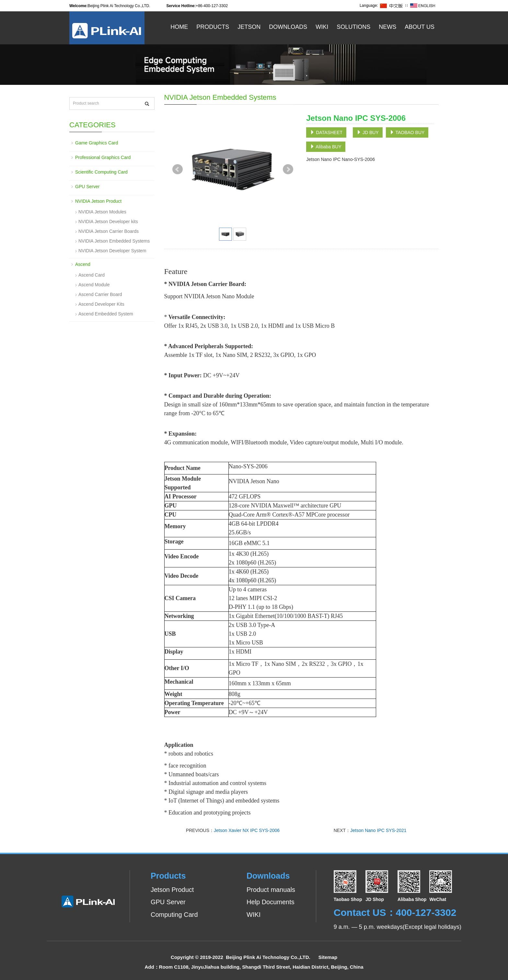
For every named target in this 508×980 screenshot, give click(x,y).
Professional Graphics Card (103, 157)
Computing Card (174, 915)
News (387, 27)
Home (179, 27)
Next (288, 169)
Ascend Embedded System (106, 314)
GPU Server (87, 187)
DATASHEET (326, 132)
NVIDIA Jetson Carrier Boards (109, 231)
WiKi (322, 27)
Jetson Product (172, 890)
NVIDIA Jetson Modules (102, 212)
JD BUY (368, 132)
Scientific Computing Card (101, 172)
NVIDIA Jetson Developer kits (108, 222)
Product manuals (271, 890)
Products (213, 27)
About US (420, 27)
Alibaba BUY (326, 147)
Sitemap (328, 957)
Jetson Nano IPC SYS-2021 (378, 830)
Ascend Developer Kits (101, 304)
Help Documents (271, 902)
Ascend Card (92, 275)
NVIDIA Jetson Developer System (112, 251)
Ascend (83, 264)
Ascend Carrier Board (100, 294)
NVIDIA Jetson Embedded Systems (114, 241)
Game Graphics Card (97, 143)
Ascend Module (94, 285)
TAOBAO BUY (407, 132)
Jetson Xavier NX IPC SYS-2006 (247, 830)
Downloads (288, 27)
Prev (178, 169)
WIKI (254, 915)
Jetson (249, 27)
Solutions (353, 27)
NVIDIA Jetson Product (98, 201)
